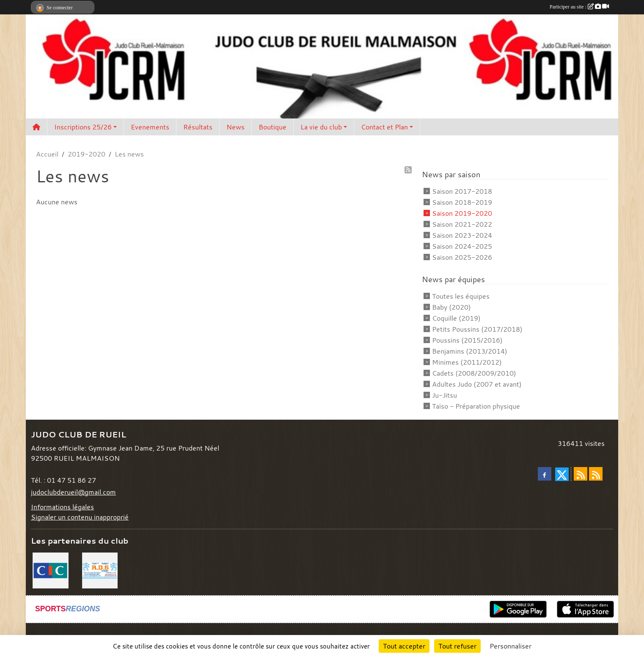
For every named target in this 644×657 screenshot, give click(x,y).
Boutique (272, 127)
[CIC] (51, 569)
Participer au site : (579, 7)
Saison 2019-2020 (462, 213)
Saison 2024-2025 (462, 246)
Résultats (198, 127)
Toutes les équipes (461, 296)
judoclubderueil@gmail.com (73, 492)
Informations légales (62, 507)
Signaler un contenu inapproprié (80, 517)
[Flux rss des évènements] (596, 474)
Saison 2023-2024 (462, 235)
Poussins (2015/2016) (467, 340)
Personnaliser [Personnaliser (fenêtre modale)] (511, 646)
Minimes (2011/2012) (467, 362)
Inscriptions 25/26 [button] (83, 127)
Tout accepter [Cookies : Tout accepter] (404, 646)
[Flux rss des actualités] (581, 474)
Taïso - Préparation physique (476, 406)
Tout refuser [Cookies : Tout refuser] (457, 646)
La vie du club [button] (321, 127)
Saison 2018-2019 (462, 202)
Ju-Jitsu (444, 395)
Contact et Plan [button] (384, 127)
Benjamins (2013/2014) (470, 351)
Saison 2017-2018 (462, 191)
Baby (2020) (451, 307)
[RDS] (100, 569)
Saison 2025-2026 (462, 257)
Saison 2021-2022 (462, 224)
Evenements (150, 127)
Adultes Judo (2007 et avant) (477, 384)
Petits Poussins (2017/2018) (477, 329)
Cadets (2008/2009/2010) (474, 373)
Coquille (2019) (456, 318)
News (235, 127)
